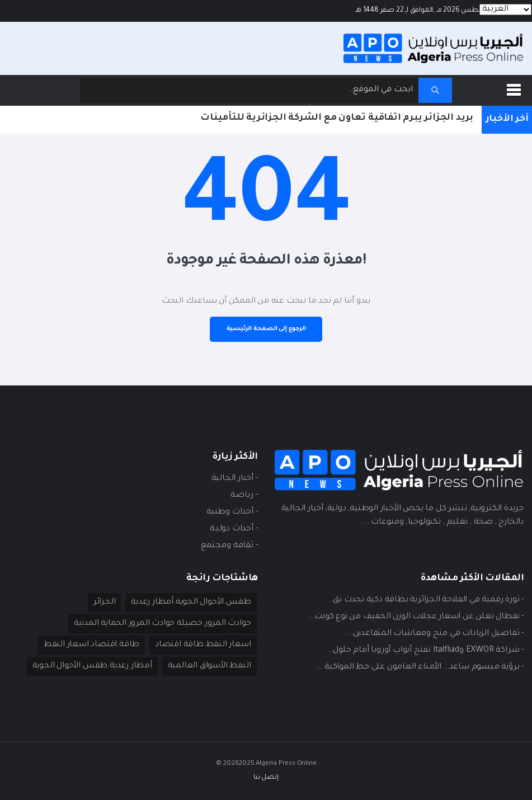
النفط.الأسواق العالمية (209, 666)
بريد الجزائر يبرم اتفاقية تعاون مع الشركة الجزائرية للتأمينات (337, 118)
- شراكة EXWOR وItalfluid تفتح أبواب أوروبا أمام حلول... (425, 651)
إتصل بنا (266, 778)
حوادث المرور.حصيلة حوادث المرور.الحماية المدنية (163, 624)
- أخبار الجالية (235, 479)
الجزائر (105, 603)
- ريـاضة (244, 496)
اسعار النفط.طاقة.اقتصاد (203, 645)
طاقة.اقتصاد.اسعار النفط (91, 645)
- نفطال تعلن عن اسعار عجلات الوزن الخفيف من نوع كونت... (416, 617)
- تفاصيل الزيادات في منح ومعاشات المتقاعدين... (435, 634)
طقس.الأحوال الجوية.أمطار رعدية (191, 603)
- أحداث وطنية (232, 512)
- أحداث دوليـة (234, 529)
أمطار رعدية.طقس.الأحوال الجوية (92, 666)
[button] (516, 88)
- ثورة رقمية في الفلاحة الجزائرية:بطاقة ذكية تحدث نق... (425, 600)
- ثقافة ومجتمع (229, 546)
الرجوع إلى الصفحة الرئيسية (266, 329)
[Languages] (505, 10)
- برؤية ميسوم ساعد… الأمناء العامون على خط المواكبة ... (420, 667)
